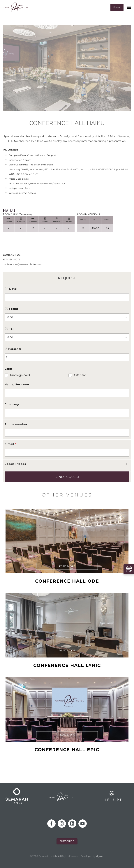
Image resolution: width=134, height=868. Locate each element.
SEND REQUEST (67, 477)
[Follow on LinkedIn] (72, 824)
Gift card (80, 375)
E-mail (10, 444)
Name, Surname (17, 384)
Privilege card (20, 375)
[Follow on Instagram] (62, 824)
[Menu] (129, 7)
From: (14, 309)
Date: (13, 289)
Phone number (16, 424)
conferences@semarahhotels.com (23, 264)
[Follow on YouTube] (83, 824)
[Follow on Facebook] (51, 824)
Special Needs (15, 464)
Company (12, 404)
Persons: (15, 349)
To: (11, 329)
